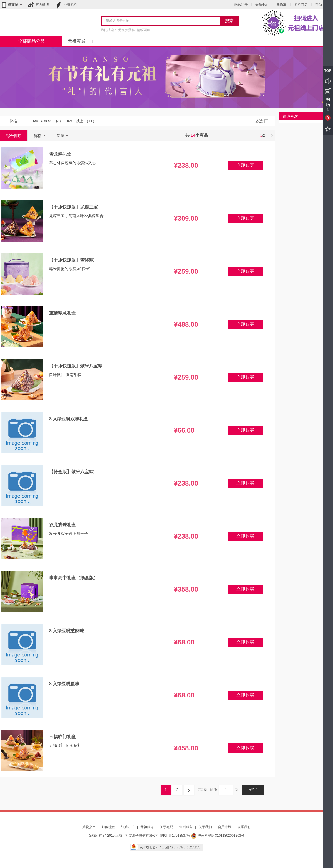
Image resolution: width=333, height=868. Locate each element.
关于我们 (205, 827)
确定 (253, 790)
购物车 (281, 5)
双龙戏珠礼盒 (62, 525)
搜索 (229, 21)
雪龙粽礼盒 (60, 154)
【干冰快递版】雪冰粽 (71, 260)
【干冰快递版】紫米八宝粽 (76, 366)
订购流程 (109, 827)
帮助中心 (322, 5)
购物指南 (89, 827)
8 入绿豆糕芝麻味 (66, 631)
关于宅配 (167, 827)
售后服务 (186, 827)
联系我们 (244, 827)
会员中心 (262, 5)
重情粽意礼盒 (62, 313)
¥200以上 (75, 121)
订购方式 (128, 827)
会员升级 (224, 827)
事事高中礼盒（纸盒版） (74, 578)
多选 (259, 121)
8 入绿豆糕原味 (64, 684)
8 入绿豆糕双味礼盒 (69, 419)
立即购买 (245, 165)
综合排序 (14, 136)
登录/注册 (241, 5)
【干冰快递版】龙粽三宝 (74, 207)
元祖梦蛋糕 (127, 30)
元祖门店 (301, 5)
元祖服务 (147, 827)
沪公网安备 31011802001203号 (218, 836)
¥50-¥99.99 (43, 121)
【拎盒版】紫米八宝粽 (71, 472)
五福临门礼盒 (62, 737)
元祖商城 (77, 41)
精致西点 (143, 30)
